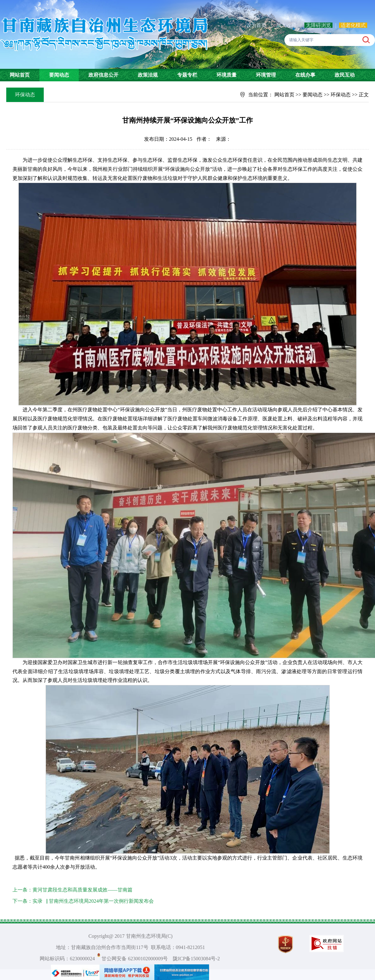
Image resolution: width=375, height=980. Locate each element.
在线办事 (305, 75)
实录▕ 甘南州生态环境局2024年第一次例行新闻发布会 (93, 901)
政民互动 (345, 75)
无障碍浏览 (318, 25)
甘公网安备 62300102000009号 (135, 959)
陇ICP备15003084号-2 (196, 959)
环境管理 (266, 75)
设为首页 (256, 25)
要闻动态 (59, 75)
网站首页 (20, 75)
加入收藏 (287, 25)
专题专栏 (187, 75)
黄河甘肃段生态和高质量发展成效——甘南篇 (82, 890)
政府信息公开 (103, 75)
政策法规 (148, 75)
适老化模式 (353, 25)
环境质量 (227, 75)
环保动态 (341, 95)
